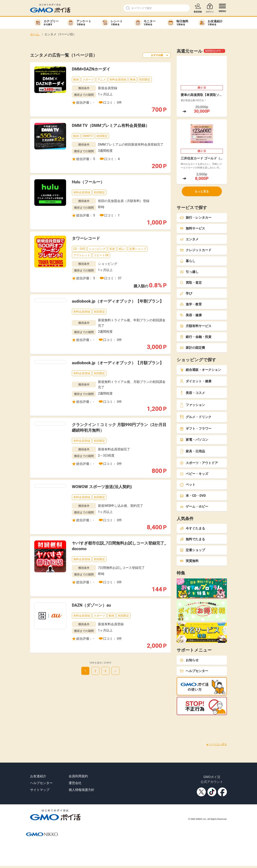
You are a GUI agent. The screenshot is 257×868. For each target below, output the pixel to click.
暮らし (188, 261)
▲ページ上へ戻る (216, 744)
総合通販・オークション (200, 370)
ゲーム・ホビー (194, 506)
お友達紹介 (38, 776)
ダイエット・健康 (196, 381)
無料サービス (192, 228)
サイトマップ (40, 790)
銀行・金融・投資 (196, 337)
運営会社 (75, 783)
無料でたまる (192, 539)
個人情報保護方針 (82, 790)
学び (186, 293)
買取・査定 (191, 283)
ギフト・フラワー (196, 429)
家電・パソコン (194, 440)
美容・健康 (191, 315)
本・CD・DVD (193, 496)
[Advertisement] (73, 724)
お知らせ (189, 660)
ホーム (35, 34)
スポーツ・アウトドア (199, 463)
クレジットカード (196, 250)
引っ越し (189, 272)
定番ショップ (192, 550)
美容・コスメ (192, 393)
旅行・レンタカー (196, 218)
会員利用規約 (78, 776)
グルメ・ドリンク (196, 417)
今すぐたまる (192, 528)
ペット (188, 485)
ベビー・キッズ (194, 474)
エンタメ (189, 239)
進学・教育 (191, 304)
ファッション (192, 405)
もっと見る (202, 191)
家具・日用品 (192, 451)
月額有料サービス (196, 326)
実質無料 (189, 561)
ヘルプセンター (194, 671)
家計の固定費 (192, 348)
